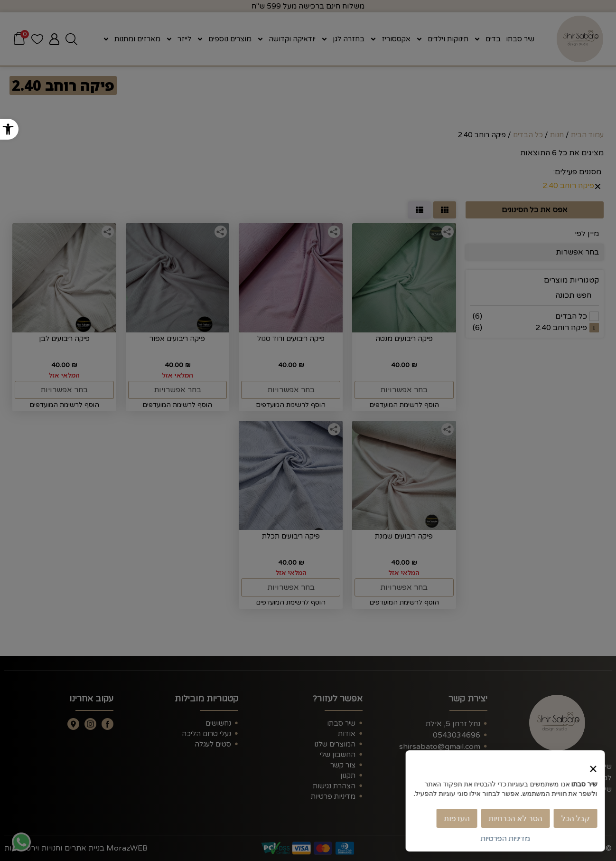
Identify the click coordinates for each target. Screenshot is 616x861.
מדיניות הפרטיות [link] (507, 839)
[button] (9, 129)
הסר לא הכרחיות (517, 818)
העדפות (458, 818)
